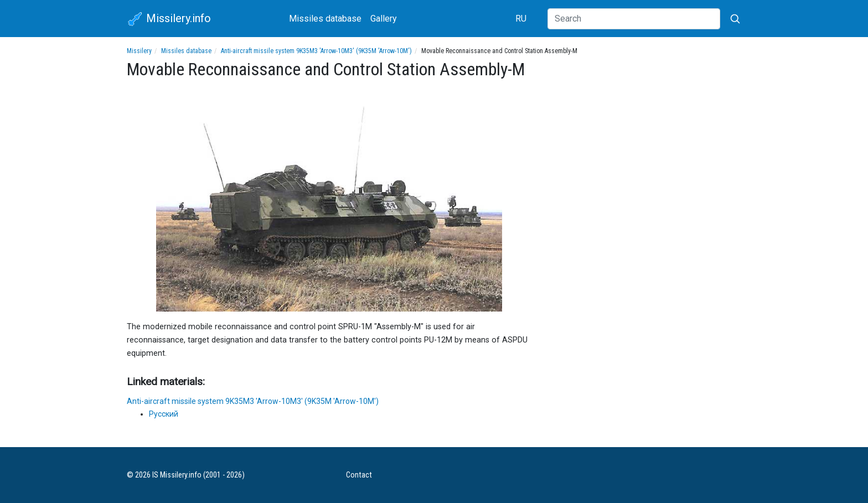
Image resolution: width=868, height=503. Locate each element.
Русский (164, 414)
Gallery (384, 19)
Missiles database (325, 19)
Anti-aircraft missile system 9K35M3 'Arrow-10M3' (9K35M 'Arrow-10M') (316, 51)
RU (521, 19)
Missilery (139, 51)
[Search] (634, 19)
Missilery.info (169, 19)
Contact (359, 475)
